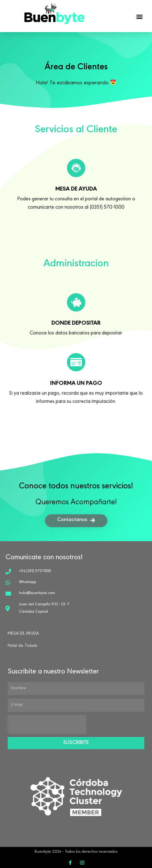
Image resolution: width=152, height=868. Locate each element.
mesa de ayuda (76, 190)
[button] (140, 16)
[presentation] (47, 724)
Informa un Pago (76, 384)
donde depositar (76, 324)
